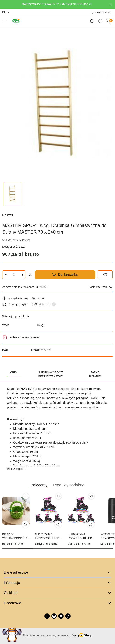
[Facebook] (47, 616)
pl (6, 12)
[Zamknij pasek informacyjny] (111, 4)
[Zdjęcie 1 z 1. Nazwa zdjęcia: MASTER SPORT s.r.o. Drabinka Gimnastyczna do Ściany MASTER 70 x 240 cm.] (13, 194)
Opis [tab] (13, 372)
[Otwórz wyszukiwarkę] (92, 21)
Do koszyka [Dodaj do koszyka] (65, 275)
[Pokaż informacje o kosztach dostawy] (54, 304)
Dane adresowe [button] (57, 572)
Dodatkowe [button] (57, 603)
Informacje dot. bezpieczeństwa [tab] (51, 374)
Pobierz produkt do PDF (20, 337)
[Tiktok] (68, 616)
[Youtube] (61, 616)
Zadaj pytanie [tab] (95, 374)
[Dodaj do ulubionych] (105, 275)
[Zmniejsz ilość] (5, 275)
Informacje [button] (57, 583)
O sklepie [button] (57, 593)
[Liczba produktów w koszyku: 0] (108, 21)
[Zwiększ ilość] (22, 275)
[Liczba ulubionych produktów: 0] (100, 21)
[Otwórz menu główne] (5, 21)
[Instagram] (54, 616)
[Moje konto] (100, 12)
